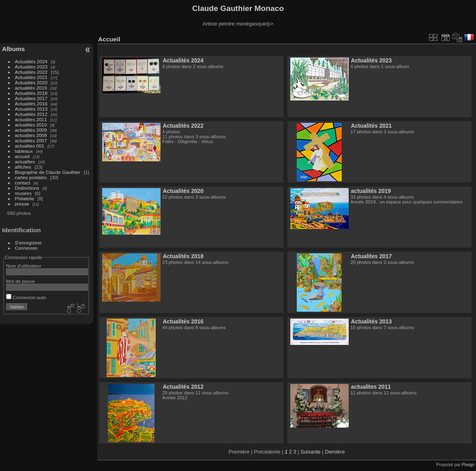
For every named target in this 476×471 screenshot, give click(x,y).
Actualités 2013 (31, 109)
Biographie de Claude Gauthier (48, 172)
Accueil (109, 39)
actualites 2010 (31, 125)
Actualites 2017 (31, 98)
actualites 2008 (31, 135)
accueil (23, 156)
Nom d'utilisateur (24, 266)
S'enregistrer (28, 243)
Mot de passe (20, 281)
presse (22, 204)
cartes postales (31, 177)
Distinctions (27, 188)
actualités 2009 (31, 130)
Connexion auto (26, 297)
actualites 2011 (31, 119)
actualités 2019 (31, 88)
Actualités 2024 (31, 61)
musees (23, 193)
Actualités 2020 (31, 82)
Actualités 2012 (31, 114)
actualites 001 (30, 146)
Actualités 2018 (31, 93)
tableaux (24, 151)
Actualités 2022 (31, 72)
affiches (23, 167)
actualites (25, 162)
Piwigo (468, 465)
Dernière (335, 452)
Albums (13, 49)
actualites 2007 (31, 140)
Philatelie (25, 198)
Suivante (311, 452)
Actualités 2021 (31, 77)
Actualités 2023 (31, 67)
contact (23, 183)
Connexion (26, 248)
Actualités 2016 (31, 104)
